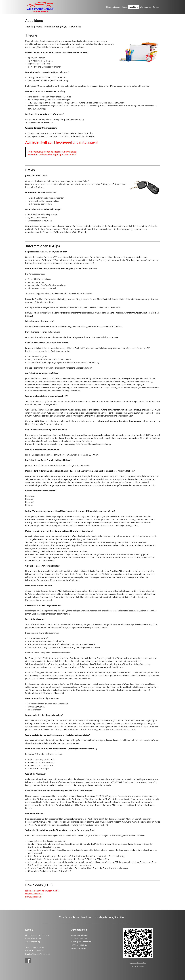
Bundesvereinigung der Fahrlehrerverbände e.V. (129, 226)
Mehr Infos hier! (87, 263)
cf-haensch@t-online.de (41, 954)
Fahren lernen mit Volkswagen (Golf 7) (42, 891)
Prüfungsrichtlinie (33, 897)
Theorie (29, 27)
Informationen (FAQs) (56, 27)
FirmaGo (141, 966)
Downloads (75, 27)
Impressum (133, 963)
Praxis (39, 27)
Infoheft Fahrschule (34, 894)
